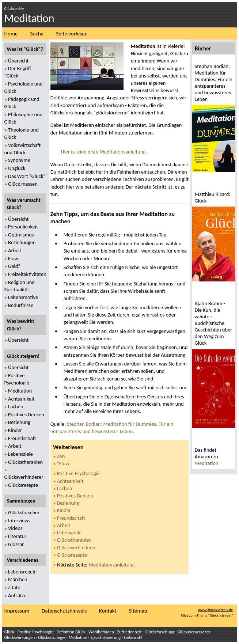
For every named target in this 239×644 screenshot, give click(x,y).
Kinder (64, 510)
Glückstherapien (74, 540)
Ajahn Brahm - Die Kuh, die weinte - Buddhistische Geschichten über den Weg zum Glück (214, 323)
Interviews (19, 520)
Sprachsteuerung (105, 637)
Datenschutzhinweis (64, 611)
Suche (37, 34)
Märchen (18, 579)
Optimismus (21, 235)
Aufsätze (17, 595)
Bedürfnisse (21, 305)
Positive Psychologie (78, 473)
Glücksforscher (24, 512)
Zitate (14, 587)
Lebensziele (69, 533)
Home (11, 34)
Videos (15, 528)
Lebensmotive (23, 297)
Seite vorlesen (72, 34)
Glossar (16, 544)
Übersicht (18, 61)
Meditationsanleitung (112, 565)
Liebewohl (133, 637)
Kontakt (108, 611)
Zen (61, 456)
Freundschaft (71, 518)
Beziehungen (22, 242)
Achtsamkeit (70, 481)
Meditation (207, 463)
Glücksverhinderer (77, 548)
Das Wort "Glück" (27, 176)
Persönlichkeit (23, 227)
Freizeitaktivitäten (27, 274)
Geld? (14, 266)
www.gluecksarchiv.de (215, 610)
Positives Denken (75, 496)
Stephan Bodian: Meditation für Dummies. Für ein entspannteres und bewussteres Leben (214, 83)
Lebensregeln (22, 572)
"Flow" (64, 463)
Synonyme (19, 160)
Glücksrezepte (72, 555)
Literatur (17, 536)
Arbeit (64, 525)
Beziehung (68, 503)
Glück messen (23, 184)
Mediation (78, 637)
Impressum (17, 611)
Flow (13, 258)
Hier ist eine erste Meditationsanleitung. (104, 152)
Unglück (17, 168)
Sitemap (138, 611)
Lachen (65, 488)
